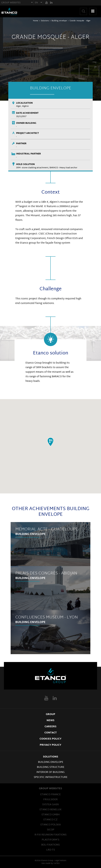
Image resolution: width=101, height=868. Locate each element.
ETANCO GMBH (51, 815)
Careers (50, 727)
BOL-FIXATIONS (50, 845)
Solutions (45, 21)
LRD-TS (51, 850)
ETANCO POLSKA (51, 825)
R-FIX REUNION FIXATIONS (50, 835)
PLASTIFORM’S (50, 840)
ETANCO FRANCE (50, 795)
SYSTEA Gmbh (51, 805)
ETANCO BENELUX (50, 810)
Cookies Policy (50, 739)
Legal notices (60, 861)
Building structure (51, 767)
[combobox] (17, 3)
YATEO (57, 863)
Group (50, 714)
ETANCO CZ (50, 820)
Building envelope (59, 21)
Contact (51, 733)
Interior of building (50, 772)
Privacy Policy (50, 745)
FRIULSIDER (50, 800)
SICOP (51, 830)
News (50, 721)
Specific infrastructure (51, 777)
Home (35, 21)
